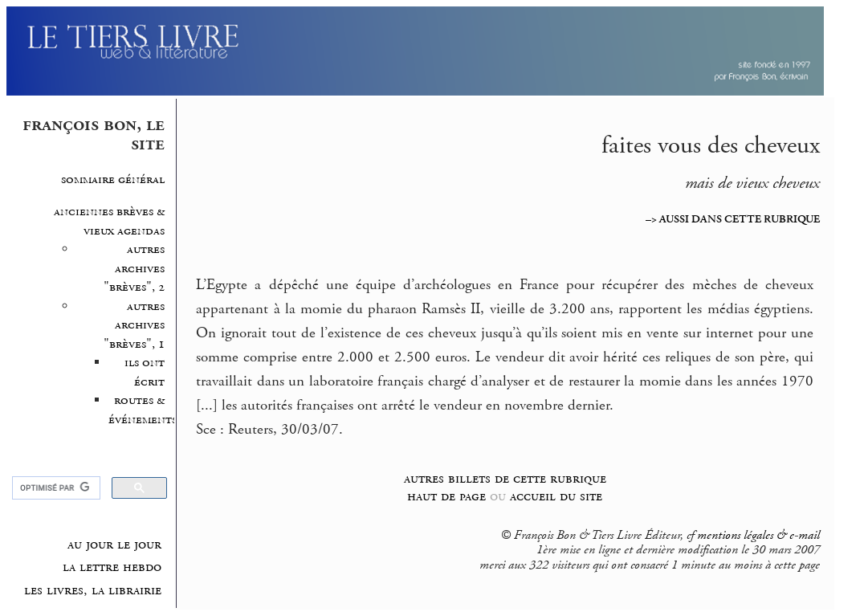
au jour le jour (114, 545)
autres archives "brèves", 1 (134, 325)
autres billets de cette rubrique (505, 478)
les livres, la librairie (93, 590)
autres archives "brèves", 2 (134, 268)
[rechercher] (55, 488)
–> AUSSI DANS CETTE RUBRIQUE (733, 219)
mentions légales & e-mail (758, 536)
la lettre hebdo (112, 567)
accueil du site (556, 496)
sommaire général (113, 179)
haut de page (446, 496)
